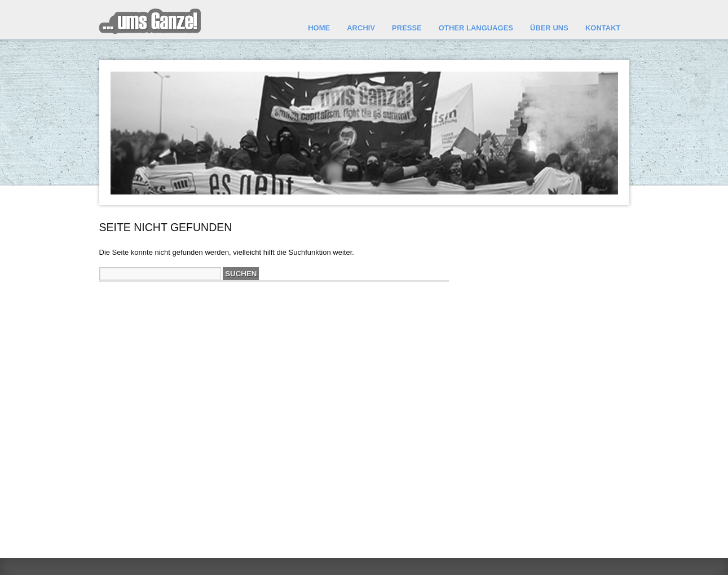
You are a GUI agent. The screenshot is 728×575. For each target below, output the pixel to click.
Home (319, 28)
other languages (476, 28)
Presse (407, 28)
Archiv (361, 28)
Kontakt (603, 28)
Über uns (549, 28)
